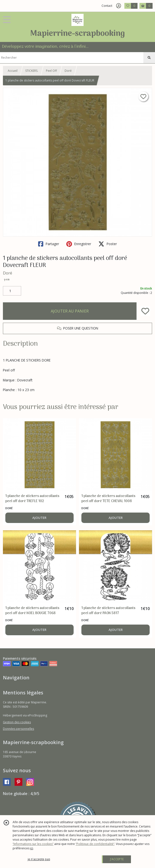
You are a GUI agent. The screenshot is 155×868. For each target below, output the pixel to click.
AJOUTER (39, 518)
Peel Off (51, 71)
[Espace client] (119, 6)
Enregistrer (79, 244)
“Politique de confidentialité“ (95, 844)
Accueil (13, 71)
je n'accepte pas (39, 859)
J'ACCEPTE (117, 859)
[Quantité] (12, 291)
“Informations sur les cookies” (33, 844)
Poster (108, 244)
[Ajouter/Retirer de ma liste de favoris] (145, 311)
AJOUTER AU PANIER (70, 311)
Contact (107, 6)
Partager (49, 244)
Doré (68, 71)
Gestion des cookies (17, 722)
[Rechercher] (149, 58)
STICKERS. (32, 71)
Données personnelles (18, 729)
